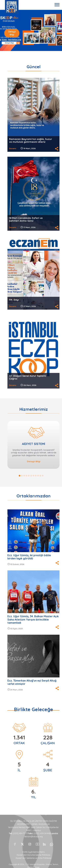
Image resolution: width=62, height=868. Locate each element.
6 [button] (31, 476)
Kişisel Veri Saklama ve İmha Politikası (33, 858)
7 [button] (33, 476)
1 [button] (20, 476)
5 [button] (29, 476)
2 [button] (22, 476)
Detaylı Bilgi (12, 33)
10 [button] (40, 476)
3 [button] (24, 476)
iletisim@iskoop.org (33, 837)
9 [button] (38, 476)
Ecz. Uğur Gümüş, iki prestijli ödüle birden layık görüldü (29, 557)
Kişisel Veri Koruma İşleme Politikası (33, 855)
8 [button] (36, 476)
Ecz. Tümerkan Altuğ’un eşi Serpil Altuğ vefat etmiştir (32, 682)
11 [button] (43, 476)
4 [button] (26, 476)
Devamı (13, 149)
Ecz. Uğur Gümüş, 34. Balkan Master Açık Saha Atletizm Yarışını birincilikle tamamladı (33, 619)
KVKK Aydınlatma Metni (33, 852)
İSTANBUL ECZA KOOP (12, 7)
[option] (31, 30)
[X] (22, 843)
